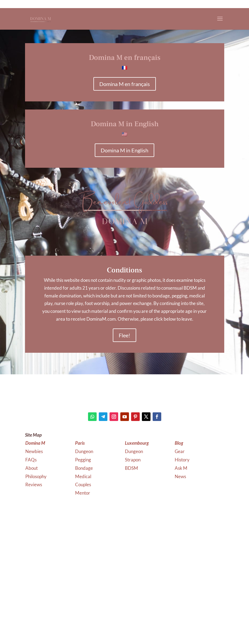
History (182, 460)
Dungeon (85, 451)
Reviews (34, 484)
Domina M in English (125, 150)
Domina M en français (125, 84)
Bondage (84, 468)
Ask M (181, 468)
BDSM (131, 468)
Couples (83, 484)
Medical (84, 476)
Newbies (34, 451)
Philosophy (36, 476)
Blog (179, 443)
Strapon (133, 460)
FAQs (31, 460)
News (180, 476)
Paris (80, 443)
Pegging (83, 460)
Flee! (125, 335)
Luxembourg (137, 443)
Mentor (83, 493)
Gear (180, 451)
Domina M (35, 443)
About (31, 468)
